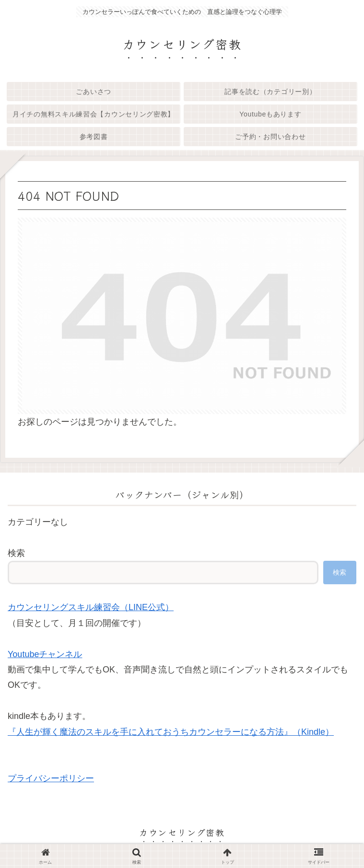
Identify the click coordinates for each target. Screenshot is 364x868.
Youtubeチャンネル (45, 654)
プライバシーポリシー (51, 778)
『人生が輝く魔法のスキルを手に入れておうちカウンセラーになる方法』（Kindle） (171, 732)
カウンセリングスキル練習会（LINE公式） (91, 607)
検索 (16, 553)
